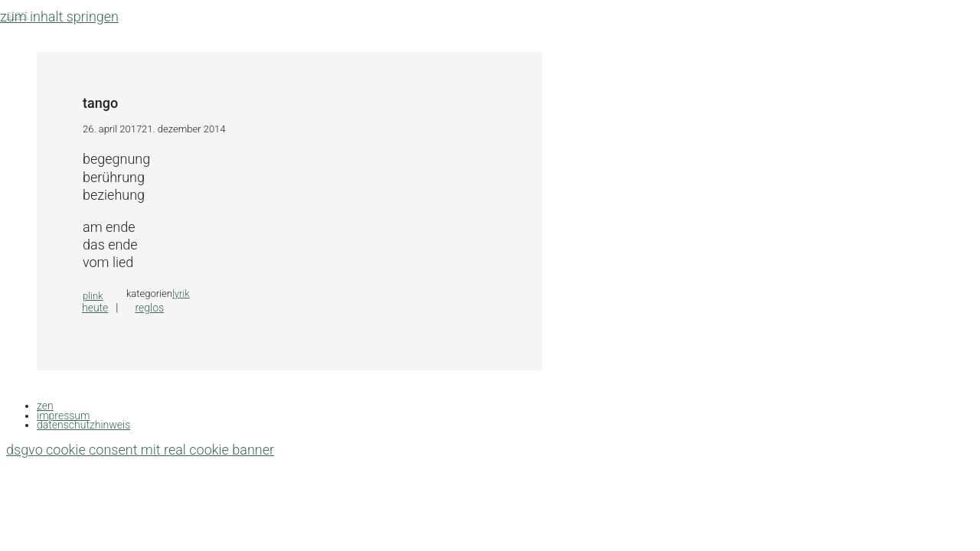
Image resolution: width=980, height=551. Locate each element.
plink (93, 296)
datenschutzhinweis (83, 425)
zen (45, 406)
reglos (149, 308)
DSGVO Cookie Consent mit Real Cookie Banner (140, 450)
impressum (63, 416)
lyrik (181, 293)
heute (95, 308)
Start (17, 15)
